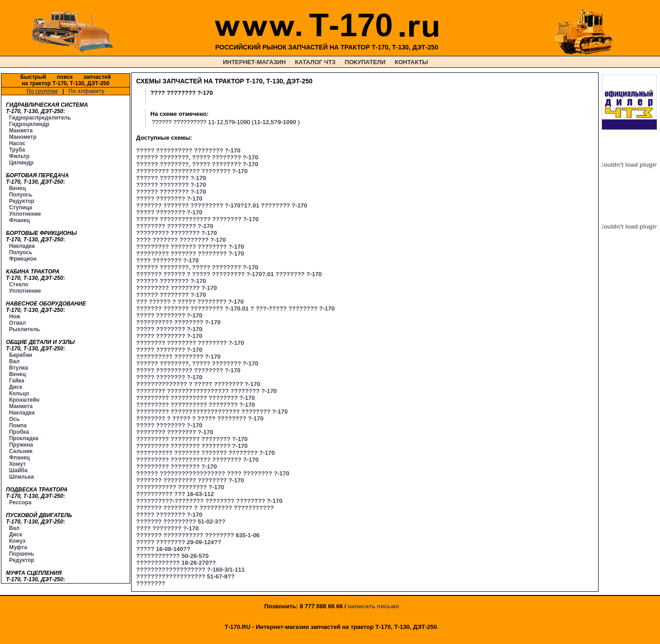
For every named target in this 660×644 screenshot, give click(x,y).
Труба (17, 150)
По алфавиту (87, 91)
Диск (16, 387)
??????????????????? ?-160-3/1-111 (190, 570)
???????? (151, 583)
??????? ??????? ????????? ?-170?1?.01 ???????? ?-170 (222, 205)
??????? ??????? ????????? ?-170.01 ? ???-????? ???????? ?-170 (235, 308)
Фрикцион (23, 259)
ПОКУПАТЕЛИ (365, 62)
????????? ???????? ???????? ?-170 (192, 171)
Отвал (18, 323)
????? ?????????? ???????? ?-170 (188, 150)
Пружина (21, 445)
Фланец (20, 220)
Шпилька (22, 477)
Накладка (22, 246)
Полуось (21, 195)
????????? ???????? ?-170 (176, 233)
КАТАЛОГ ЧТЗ (315, 62)
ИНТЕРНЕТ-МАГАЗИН (254, 62)
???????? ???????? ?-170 (175, 226)
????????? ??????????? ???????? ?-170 (197, 460)
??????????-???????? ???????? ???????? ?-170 (209, 501)
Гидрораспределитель (40, 118)
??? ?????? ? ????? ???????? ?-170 (190, 302)
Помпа (18, 426)
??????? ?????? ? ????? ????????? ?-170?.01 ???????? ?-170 (229, 274)
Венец (18, 188)
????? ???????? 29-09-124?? (179, 542)
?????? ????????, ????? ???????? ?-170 (197, 157)
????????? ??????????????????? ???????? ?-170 (212, 412)
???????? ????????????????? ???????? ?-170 (206, 391)
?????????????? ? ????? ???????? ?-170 (198, 384)
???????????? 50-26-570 (172, 556)
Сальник (21, 451)
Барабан (21, 355)
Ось (14, 419)
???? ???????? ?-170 (167, 260)
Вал (14, 361)
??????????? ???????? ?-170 (180, 487)
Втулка (19, 368)
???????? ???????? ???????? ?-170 (190, 343)
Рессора (20, 502)
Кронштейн (24, 400)
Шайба (18, 470)
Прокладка (24, 438)
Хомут (17, 464)
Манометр (23, 137)
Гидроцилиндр (29, 124)
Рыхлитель (25, 329)
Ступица (21, 207)
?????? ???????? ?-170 (171, 178)
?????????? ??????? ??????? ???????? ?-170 (206, 453)
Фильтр (19, 156)
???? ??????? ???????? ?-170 (181, 240)
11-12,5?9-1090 (275, 122)
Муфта (18, 547)
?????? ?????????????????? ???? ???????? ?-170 (213, 473)
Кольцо (19, 393)
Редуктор (22, 201)
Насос (17, 143)
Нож (15, 317)
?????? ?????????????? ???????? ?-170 (197, 219)
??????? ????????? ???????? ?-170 (190, 480)
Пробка (19, 432)
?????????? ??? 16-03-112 (175, 494)
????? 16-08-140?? (163, 549)
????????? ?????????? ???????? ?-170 (195, 398)
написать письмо (374, 606)
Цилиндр (21, 163)
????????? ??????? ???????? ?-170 (190, 247)
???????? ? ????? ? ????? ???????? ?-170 (200, 418)
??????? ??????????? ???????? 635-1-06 (198, 535)
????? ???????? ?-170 (169, 199)
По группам (42, 91)
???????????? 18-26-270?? (176, 563)
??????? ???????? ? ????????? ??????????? (205, 508)
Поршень (22, 554)
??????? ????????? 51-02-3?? (181, 521)
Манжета (21, 131)
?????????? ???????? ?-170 (178, 322)
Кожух (18, 541)
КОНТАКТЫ (411, 62)
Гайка (17, 381)
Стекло (19, 284)
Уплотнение (25, 214)
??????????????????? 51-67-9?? (185, 576)
